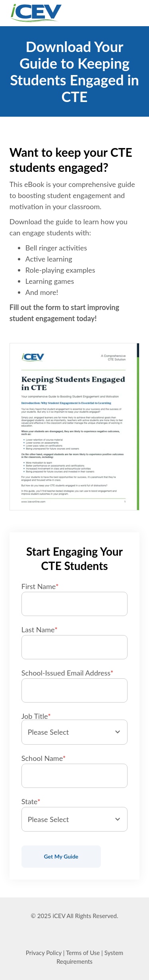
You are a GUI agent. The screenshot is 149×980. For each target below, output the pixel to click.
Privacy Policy (44, 953)
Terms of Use (83, 953)
